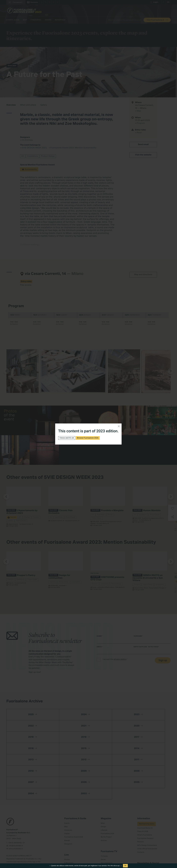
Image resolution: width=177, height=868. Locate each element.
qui (119, 866)
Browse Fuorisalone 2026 (90, 438)
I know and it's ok (67, 438)
